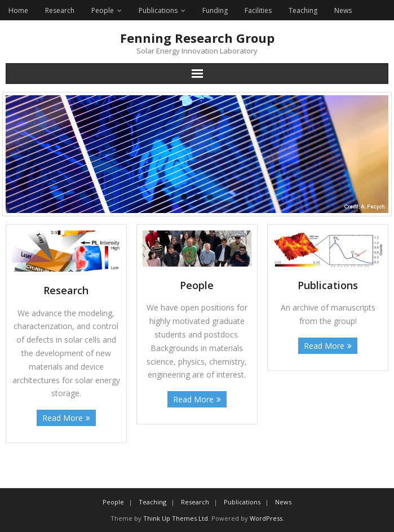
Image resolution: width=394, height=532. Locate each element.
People (103, 10)
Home (18, 10)
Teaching (303, 10)
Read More (63, 418)
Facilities (258, 10)
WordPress (266, 518)
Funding (215, 10)
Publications (158, 10)
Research (60, 10)
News (343, 10)
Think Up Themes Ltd (176, 518)
